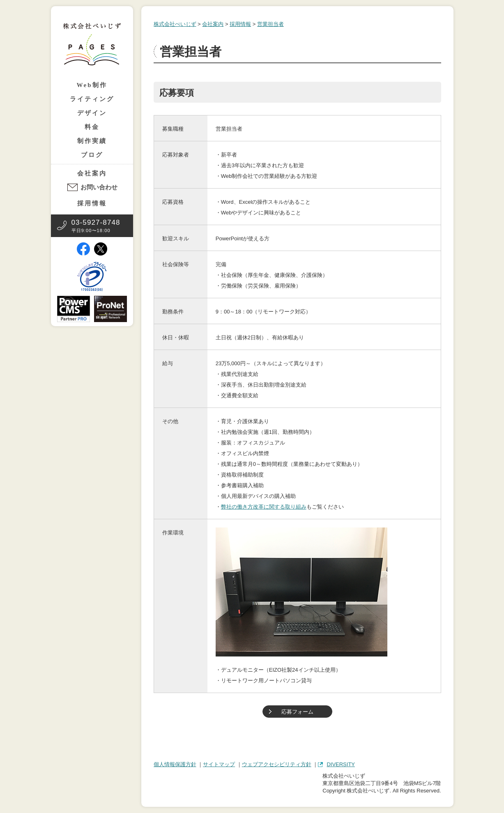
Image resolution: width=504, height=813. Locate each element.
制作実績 (92, 141)
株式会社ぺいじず (175, 24)
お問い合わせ (99, 187)
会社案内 (92, 173)
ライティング (92, 99)
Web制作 (92, 85)
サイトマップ (219, 764)
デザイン (92, 113)
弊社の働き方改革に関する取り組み (264, 507)
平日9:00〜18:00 (96, 226)
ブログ (92, 155)
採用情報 (92, 203)
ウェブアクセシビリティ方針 (277, 764)
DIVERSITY (341, 764)
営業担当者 (270, 24)
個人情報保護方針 (175, 764)
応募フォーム (297, 712)
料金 (92, 127)
